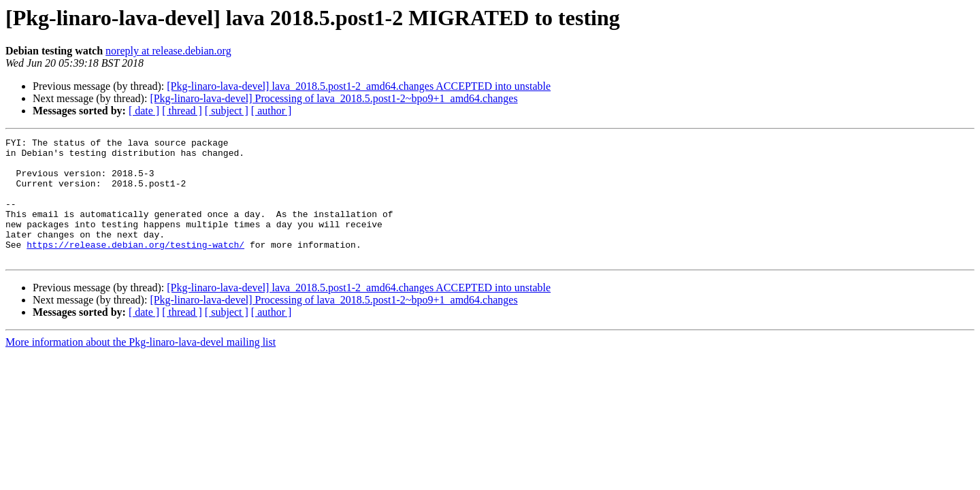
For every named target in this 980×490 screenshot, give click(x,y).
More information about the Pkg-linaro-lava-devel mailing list (141, 366)
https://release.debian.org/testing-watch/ (135, 267)
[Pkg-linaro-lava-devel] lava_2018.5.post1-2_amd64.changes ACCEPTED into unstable (359, 86)
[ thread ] (182, 111)
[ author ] (272, 111)
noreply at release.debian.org (168, 51)
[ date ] (144, 111)
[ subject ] (227, 111)
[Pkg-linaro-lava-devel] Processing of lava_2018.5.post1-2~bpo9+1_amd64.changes (333, 98)
